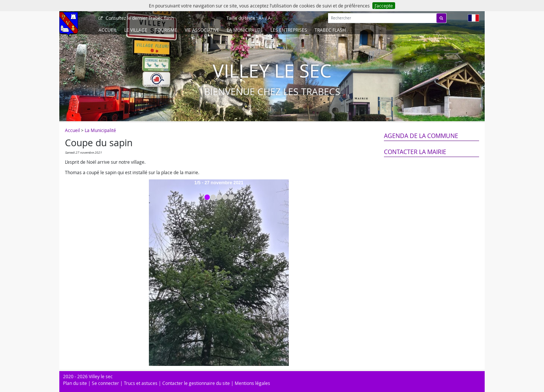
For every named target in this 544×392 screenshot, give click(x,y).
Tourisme (166, 30)
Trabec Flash (330, 30)
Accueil (108, 30)
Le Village (136, 30)
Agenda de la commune (421, 136)
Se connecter (105, 383)
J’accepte (384, 6)
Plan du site (75, 383)
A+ (261, 18)
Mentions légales (252, 383)
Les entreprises (289, 30)
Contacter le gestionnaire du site (196, 383)
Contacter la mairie (415, 152)
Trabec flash (139, 18)
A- (270, 18)
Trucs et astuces (141, 383)
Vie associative (202, 30)
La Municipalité (245, 30)
